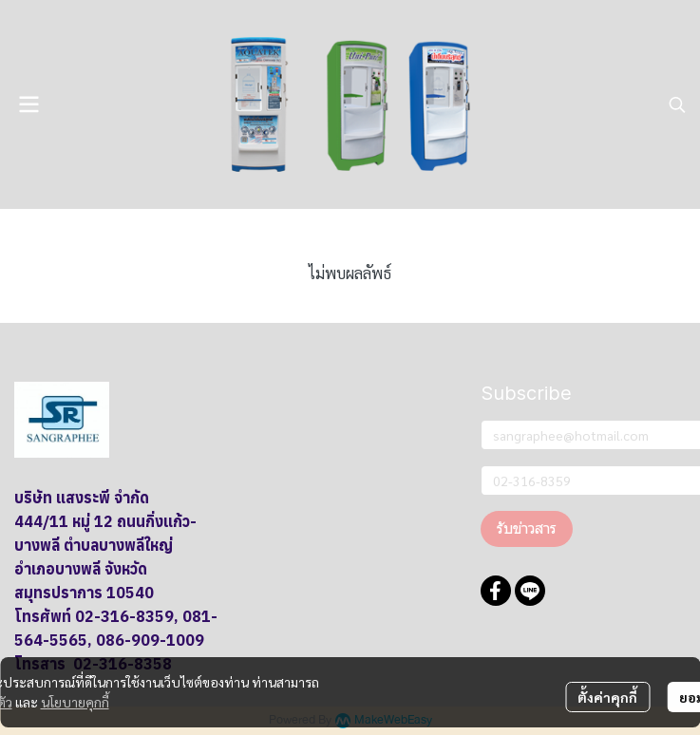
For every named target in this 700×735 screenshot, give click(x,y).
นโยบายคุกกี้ (75, 702)
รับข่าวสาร (527, 528)
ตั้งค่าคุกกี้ (607, 697)
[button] (677, 104)
